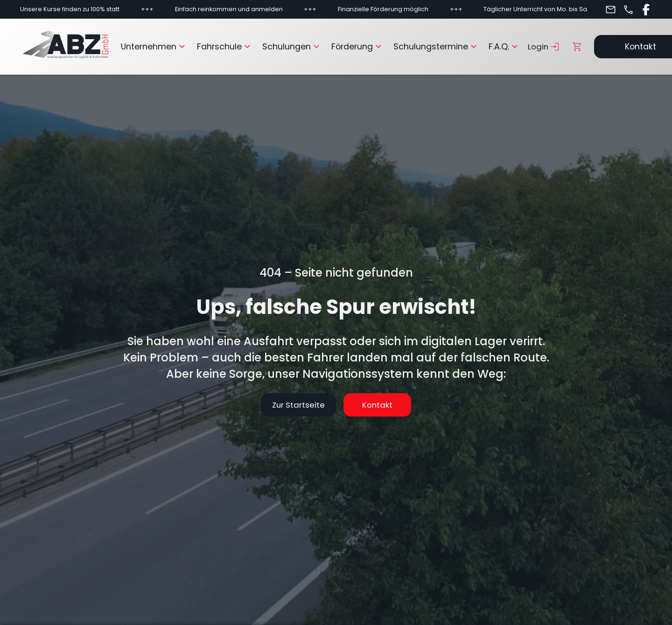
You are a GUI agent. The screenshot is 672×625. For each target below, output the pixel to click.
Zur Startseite (286, 405)
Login (544, 47)
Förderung (358, 47)
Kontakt (387, 405)
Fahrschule (225, 47)
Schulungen (292, 47)
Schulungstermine (436, 47)
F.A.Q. (504, 47)
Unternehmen (154, 47)
